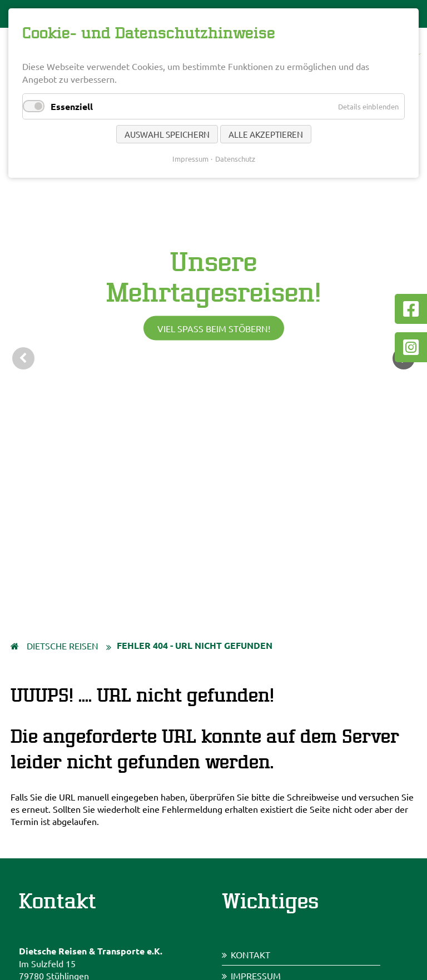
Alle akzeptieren (266, 134)
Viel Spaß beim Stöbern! (214, 328)
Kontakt (250, 954)
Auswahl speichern (167, 134)
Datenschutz (235, 159)
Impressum (190, 159)
